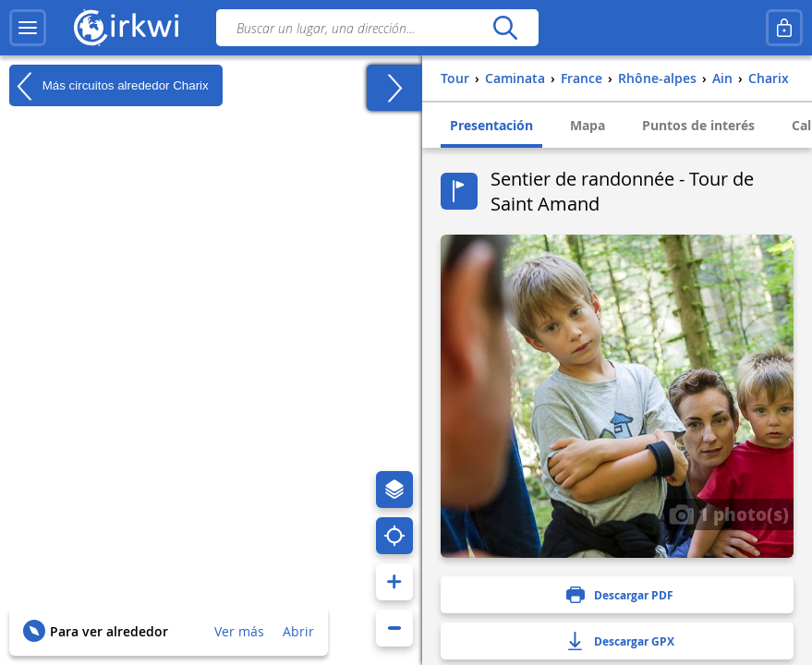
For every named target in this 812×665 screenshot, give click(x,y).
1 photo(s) (729, 514)
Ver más (239, 631)
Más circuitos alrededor (109, 86)
